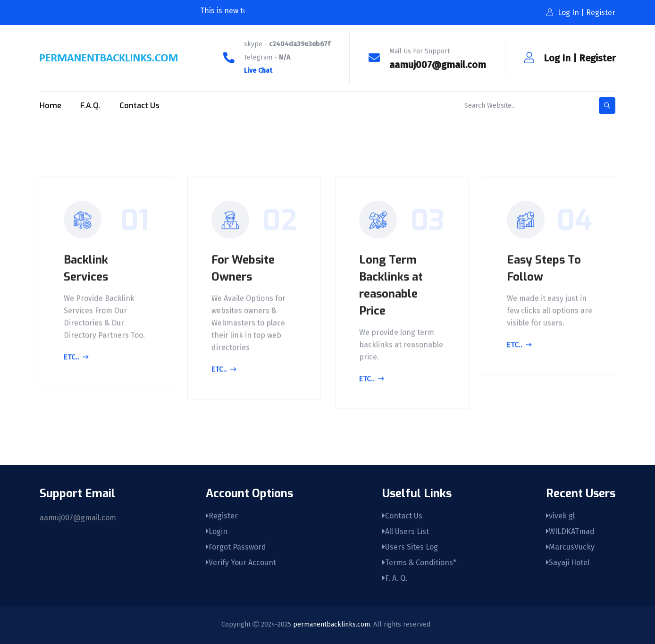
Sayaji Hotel (568, 563)
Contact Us (139, 106)
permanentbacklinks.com (332, 624)
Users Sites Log (410, 547)
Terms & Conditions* (419, 563)
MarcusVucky (570, 547)
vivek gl (560, 516)
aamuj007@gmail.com (438, 65)
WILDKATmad (570, 531)
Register (597, 58)
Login (217, 531)
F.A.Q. (90, 106)
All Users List (406, 531)
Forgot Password (236, 547)
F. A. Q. (395, 578)
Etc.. (76, 359)
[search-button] (607, 106)
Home (50, 106)
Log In (557, 58)
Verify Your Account (241, 563)
